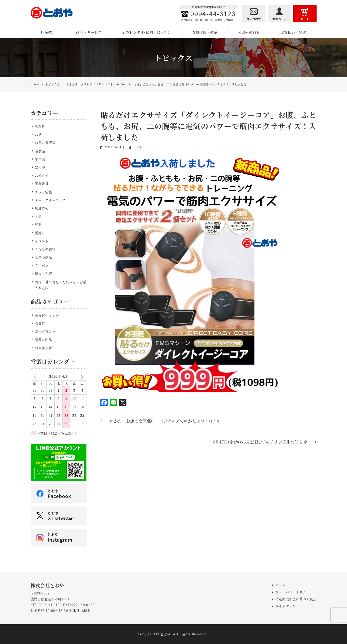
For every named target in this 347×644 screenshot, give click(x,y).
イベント (42, 241)
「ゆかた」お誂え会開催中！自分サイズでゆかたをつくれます (161, 421)
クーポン (42, 265)
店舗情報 (42, 208)
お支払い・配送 (293, 32)
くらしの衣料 (45, 249)
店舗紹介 (48, 32)
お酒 (38, 134)
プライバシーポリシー (293, 592)
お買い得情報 (45, 143)
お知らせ (42, 175)
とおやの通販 (249, 32)
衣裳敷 (40, 323)
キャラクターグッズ (50, 200)
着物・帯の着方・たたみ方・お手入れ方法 (61, 285)
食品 (38, 216)
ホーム (281, 585)
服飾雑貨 (42, 184)
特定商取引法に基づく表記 (296, 599)
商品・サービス (89, 32)
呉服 (38, 224)
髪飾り (40, 233)
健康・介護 (43, 274)
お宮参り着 (43, 348)
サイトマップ (286, 606)
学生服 (40, 159)
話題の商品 (43, 257)
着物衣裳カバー (47, 331)
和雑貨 (40, 126)
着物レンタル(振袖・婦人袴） (147, 32)
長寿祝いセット (47, 315)
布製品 (40, 151)
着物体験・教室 (205, 32)
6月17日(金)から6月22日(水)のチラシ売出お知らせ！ (265, 442)
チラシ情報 (43, 192)
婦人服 (40, 167)
